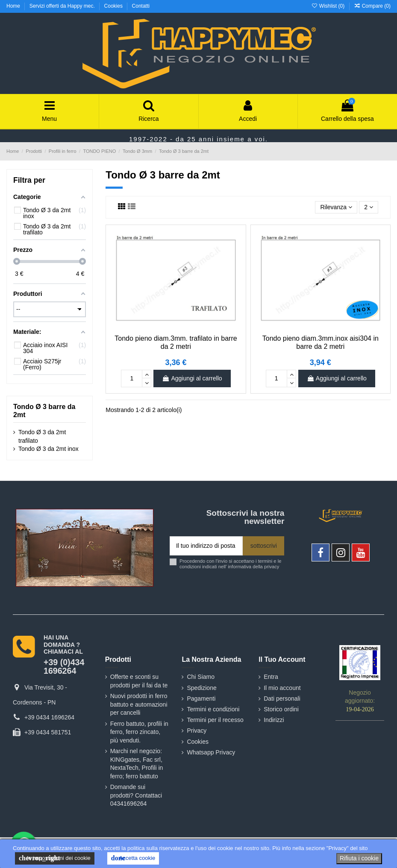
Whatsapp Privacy (211, 752)
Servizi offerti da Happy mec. (63, 6)
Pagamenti (201, 698)
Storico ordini (281, 709)
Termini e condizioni (213, 709)
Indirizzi (274, 720)
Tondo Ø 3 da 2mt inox (49, 449)
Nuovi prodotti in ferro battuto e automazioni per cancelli (139, 704)
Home (14, 6)
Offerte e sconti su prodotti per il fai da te (139, 681)
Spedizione (201, 688)
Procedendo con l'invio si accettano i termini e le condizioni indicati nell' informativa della (230, 564)
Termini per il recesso (215, 720)
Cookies (114, 6)
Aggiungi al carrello (192, 378)
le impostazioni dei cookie (55, 858)
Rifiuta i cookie (359, 858)
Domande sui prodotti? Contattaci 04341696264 (136, 795)
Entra (271, 677)
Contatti (141, 6)
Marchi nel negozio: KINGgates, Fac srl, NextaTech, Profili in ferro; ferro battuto (137, 764)
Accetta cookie (133, 858)
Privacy (197, 731)
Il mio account (282, 688)
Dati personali (282, 698)
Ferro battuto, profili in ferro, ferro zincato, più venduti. (139, 732)
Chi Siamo (201, 677)
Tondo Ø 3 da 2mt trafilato (42, 436)
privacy (272, 567)
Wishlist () (328, 6)
